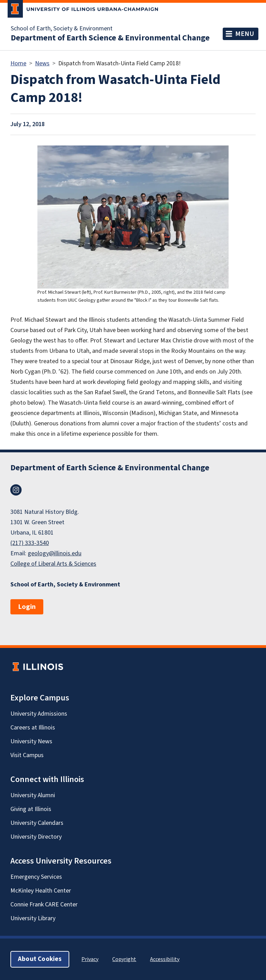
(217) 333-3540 (30, 543)
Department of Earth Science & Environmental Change (110, 38)
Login (27, 607)
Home (18, 63)
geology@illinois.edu (55, 553)
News (42, 63)
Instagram (16, 490)
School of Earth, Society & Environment (62, 29)
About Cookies (40, 959)
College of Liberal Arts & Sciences (53, 564)
